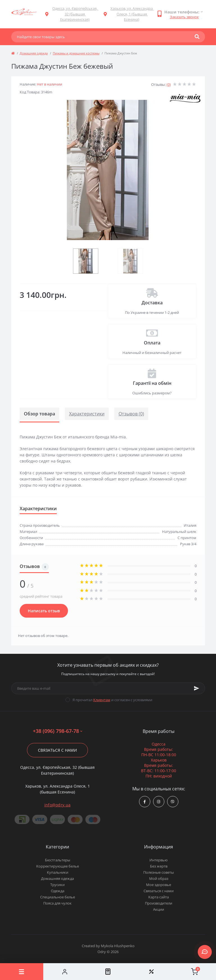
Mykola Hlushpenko (118, 946)
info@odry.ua (58, 805)
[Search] (197, 37)
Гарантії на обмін (152, 383)
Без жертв (159, 866)
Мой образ (159, 878)
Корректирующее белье (58, 866)
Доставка (152, 303)
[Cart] (194, 972)
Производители (159, 903)
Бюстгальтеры (58, 860)
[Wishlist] (151, 972)
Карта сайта (159, 897)
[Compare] (108, 972)
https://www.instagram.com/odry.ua (159, 802)
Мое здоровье (159, 885)
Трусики (57, 885)
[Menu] (22, 972)
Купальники (58, 872)
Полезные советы (159, 872)
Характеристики (87, 414)
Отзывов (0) (131, 414)
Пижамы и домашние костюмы (76, 53)
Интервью (159, 860)
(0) (169, 84)
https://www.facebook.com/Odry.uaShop (145, 802)
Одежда (58, 891)
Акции (159, 909)
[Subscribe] (197, 688)
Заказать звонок (184, 17)
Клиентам (102, 700)
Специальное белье (58, 897)
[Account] (65, 972)
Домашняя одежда (34, 53)
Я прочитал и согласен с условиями (112, 700)
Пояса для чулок (57, 903)
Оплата (152, 343)
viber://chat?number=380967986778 (173, 802)
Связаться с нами (57, 750)
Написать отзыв (44, 611)
